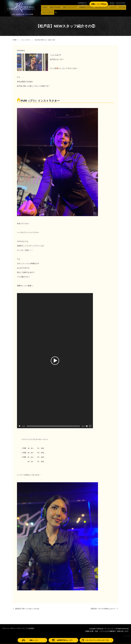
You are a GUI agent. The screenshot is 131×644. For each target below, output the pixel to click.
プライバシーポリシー (9, 628)
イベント (111, 10)
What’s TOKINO (54, 10)
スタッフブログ (47, 13)
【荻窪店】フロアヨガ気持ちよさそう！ (103, 609)
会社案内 (31, 628)
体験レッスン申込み (99, 4)
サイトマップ (23, 628)
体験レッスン (34, 640)
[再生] (20, 426)
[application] (55, 361)
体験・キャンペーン (69, 10)
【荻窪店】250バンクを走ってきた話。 (27, 609)
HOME (44, 10)
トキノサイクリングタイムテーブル (97, 640)
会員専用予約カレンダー (65, 640)
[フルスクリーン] (90, 426)
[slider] (53, 426)
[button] (55, 361)
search (56, 13)
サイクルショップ (100, 10)
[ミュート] (87, 426)
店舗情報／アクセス (85, 10)
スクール (120, 10)
